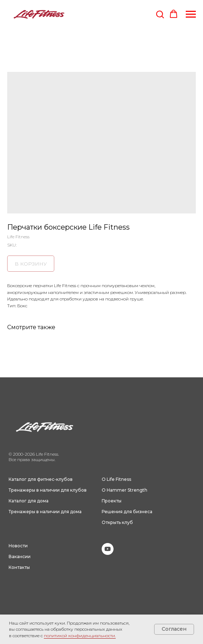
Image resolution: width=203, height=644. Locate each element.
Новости (18, 546)
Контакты (19, 567)
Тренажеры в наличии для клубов (48, 490)
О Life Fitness (116, 479)
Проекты (112, 501)
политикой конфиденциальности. (80, 636)
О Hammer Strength (124, 490)
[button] (160, 14)
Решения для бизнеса (127, 512)
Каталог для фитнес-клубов (41, 479)
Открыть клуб (117, 522)
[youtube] (108, 553)
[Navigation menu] (191, 14)
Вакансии (20, 556)
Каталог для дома (29, 501)
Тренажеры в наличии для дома (45, 512)
